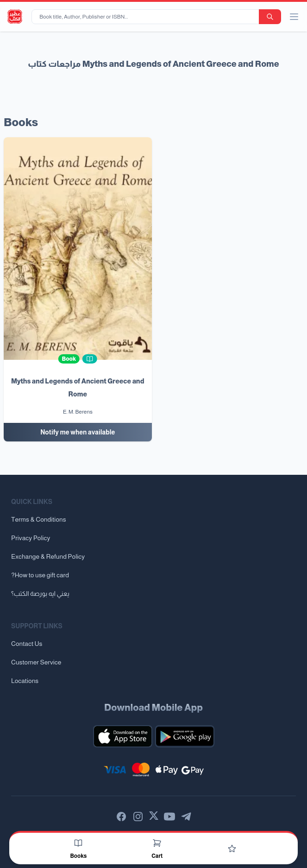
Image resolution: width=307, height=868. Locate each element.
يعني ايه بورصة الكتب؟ (40, 594)
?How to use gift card (40, 575)
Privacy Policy (31, 538)
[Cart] (157, 843)
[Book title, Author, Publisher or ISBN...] (147, 17)
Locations (25, 681)
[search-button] (270, 17)
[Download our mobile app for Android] (185, 736)
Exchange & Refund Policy (48, 556)
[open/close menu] (294, 17)
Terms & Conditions (39, 519)
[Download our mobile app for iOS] (123, 736)
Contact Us (27, 644)
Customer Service (36, 662)
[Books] (78, 843)
